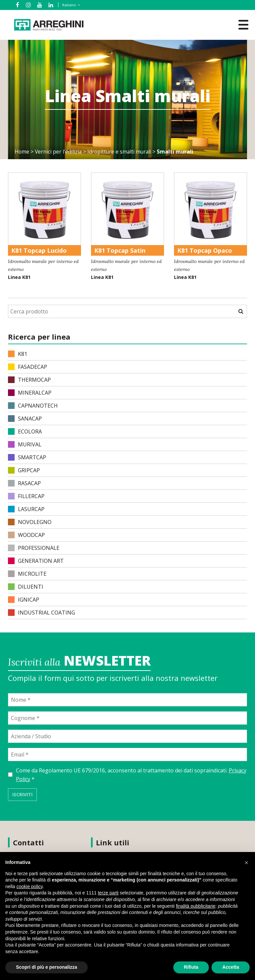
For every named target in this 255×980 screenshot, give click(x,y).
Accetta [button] (231, 967)
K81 (18, 354)
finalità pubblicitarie (196, 906)
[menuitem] (69, 5)
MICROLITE (27, 574)
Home (22, 152)
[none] (68, 5)
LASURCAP (26, 509)
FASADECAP (28, 367)
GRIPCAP (24, 470)
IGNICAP (24, 600)
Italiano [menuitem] (68, 5)
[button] (246, 863)
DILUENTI (26, 587)
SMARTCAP (27, 457)
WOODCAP (26, 535)
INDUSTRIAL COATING (42, 613)
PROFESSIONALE (34, 548)
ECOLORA (25, 431)
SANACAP (25, 419)
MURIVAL (25, 444)
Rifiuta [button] (191, 967)
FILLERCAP (26, 496)
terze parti (108, 893)
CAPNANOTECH (33, 406)
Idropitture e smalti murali (121, 152)
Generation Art (36, 561)
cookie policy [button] (29, 886)
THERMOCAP (29, 380)
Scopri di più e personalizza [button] (46, 967)
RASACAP (24, 483)
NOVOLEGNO (30, 522)
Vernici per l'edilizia (59, 152)
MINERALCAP (30, 393)
